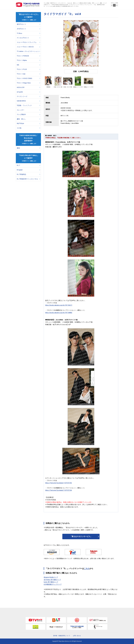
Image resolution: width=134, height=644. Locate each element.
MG (18, 65)
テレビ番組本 (21, 114)
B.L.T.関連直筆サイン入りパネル (27, 179)
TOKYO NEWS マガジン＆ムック (28, 5)
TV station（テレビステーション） (28, 51)
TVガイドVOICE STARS (24, 78)
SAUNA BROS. (22, 101)
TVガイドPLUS (22, 69)
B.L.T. (18, 165)
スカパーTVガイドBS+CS (25, 47)
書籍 (18, 148)
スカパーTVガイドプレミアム (27, 42)
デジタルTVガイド (23, 38)
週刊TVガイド (21, 24)
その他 (19, 128)
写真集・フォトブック (24, 105)
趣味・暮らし (21, 119)
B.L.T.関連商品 (21, 174)
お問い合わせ (77, 636)
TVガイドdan (21, 74)
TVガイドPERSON (23, 56)
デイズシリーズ (22, 96)
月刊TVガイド (21, 29)
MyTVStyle (20, 123)
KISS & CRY (21, 87)
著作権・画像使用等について (62, 636)
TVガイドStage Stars (24, 83)
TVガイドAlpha (22, 60)
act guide (20, 92)
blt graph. (20, 170)
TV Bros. (20, 33)
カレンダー (21, 110)
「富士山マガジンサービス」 (81, 536)
